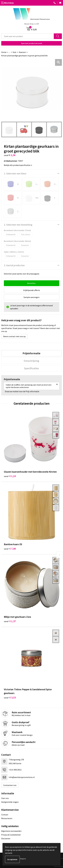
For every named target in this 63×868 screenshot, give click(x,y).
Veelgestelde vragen (10, 802)
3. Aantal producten (14, 265)
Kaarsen (22, 52)
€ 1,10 (10, 476)
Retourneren (7, 818)
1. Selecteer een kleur (15, 173)
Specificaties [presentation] (31, 368)
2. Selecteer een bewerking (18, 225)
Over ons (5, 798)
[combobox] (28, 36)
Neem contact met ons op (14, 336)
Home (4, 52)
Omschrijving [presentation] (31, 361)
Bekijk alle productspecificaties (18, 165)
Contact (5, 815)
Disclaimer (6, 838)
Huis (14, 52)
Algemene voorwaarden (11, 831)
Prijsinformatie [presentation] (31, 353)
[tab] (31, 353)
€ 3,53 (10, 697)
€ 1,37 (10, 621)
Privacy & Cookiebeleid (11, 835)
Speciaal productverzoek (32, 43)
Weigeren (23, 859)
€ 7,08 (10, 549)
